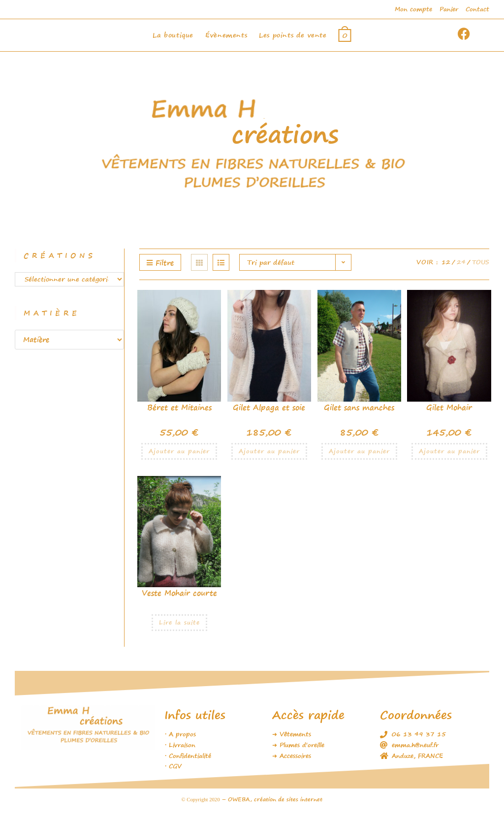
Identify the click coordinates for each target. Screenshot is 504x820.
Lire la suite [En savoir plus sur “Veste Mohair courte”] (179, 622)
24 (461, 262)
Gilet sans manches (359, 407)
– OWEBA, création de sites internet (271, 799)
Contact (477, 9)
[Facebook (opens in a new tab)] (475, 34)
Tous (481, 262)
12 (446, 262)
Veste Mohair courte (179, 593)
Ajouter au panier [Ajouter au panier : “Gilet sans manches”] (359, 451)
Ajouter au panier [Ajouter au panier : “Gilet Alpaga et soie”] (269, 451)
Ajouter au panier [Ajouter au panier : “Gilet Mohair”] (449, 451)
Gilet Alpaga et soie (269, 407)
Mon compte (413, 9)
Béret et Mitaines (179, 407)
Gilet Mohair (449, 407)
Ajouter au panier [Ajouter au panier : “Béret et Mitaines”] (179, 451)
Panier (449, 9)
